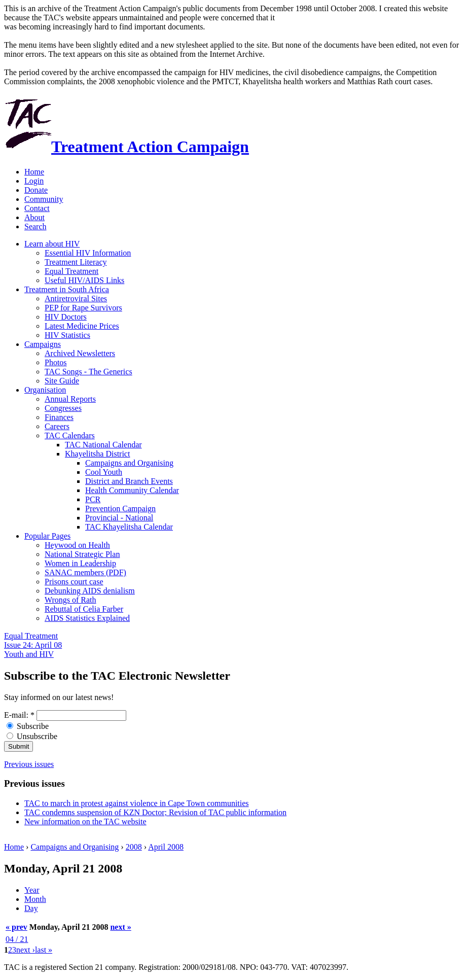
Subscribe (28, 726)
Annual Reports (70, 399)
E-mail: (19, 715)
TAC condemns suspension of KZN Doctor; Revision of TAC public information (155, 812)
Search (35, 226)
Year (32, 890)
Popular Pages (47, 536)
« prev (16, 927)
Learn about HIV (52, 244)
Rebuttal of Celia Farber (84, 609)
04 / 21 (17, 939)
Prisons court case (74, 582)
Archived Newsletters (80, 353)
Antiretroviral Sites (76, 299)
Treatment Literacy (76, 262)
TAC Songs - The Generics (88, 372)
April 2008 (166, 847)
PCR (93, 499)
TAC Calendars (70, 435)
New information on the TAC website (85, 821)
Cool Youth (104, 472)
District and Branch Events (129, 481)
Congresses (63, 408)
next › (26, 950)
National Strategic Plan (82, 554)
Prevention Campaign (120, 509)
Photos (56, 362)
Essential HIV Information (88, 253)
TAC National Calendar (103, 445)
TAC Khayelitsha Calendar (129, 527)
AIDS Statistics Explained (87, 618)
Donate (36, 190)
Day (31, 908)
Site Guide (62, 381)
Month (35, 899)
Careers (57, 426)
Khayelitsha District (97, 454)
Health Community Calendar (132, 490)
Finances (59, 417)
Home (34, 172)
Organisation (45, 390)
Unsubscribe (32, 736)
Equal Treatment (71, 271)
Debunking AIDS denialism (90, 591)
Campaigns (43, 344)
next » (120, 927)
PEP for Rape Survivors (83, 308)
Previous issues (29, 764)
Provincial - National (119, 518)
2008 (134, 847)
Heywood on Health (77, 545)
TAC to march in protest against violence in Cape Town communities (137, 803)
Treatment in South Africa (67, 289)
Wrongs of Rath (70, 600)
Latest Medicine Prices (82, 326)
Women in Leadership (80, 563)
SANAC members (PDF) (85, 572)
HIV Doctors (66, 317)
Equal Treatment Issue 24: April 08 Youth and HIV (33, 645)
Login (34, 181)
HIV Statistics (67, 335)
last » (44, 950)
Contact (37, 208)
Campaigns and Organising (129, 463)
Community (44, 199)
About (34, 217)
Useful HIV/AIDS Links (84, 280)
